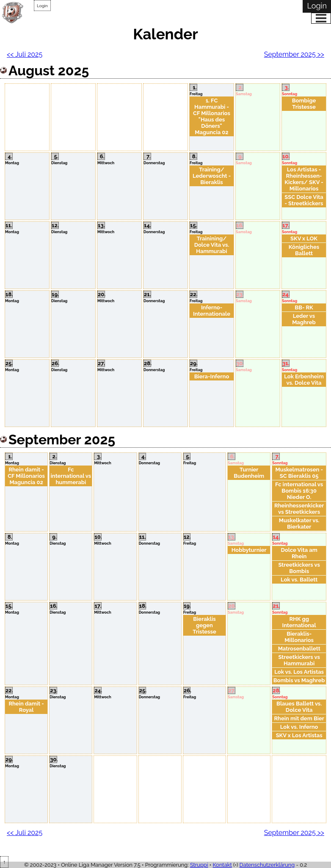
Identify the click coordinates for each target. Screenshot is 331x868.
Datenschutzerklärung (267, 865)
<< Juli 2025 (25, 54)
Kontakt (222, 865)
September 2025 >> (294, 54)
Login (42, 6)
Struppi (199, 865)
